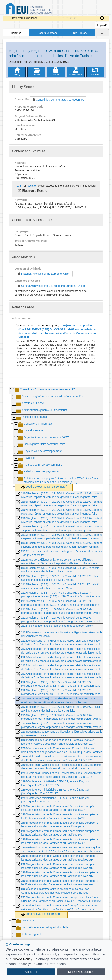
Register (32, 186)
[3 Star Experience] (68, 18)
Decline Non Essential (81, 972)
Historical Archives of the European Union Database (39, 9)
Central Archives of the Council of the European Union (51, 286)
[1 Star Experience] (60, 18)
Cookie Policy (22, 959)
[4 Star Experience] (72, 18)
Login (102, 25)
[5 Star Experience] (76, 18)
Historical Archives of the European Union (44, 274)
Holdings (16, 33)
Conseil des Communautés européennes (58, 100)
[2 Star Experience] (64, 18)
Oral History (80, 33)
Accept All (31, 972)
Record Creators (47, 33)
